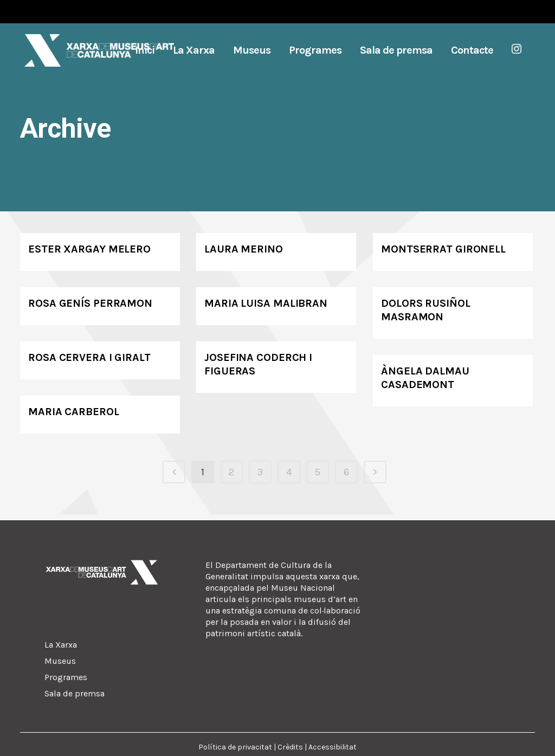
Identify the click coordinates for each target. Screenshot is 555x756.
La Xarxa (61, 645)
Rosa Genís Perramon (90, 303)
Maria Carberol (74, 412)
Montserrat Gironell (443, 249)
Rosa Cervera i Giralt (89, 357)
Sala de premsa (75, 693)
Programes (66, 677)
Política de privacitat (235, 747)
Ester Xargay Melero (89, 249)
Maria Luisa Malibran (266, 303)
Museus (60, 661)
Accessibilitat (333, 747)
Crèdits (290, 747)
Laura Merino (244, 249)
